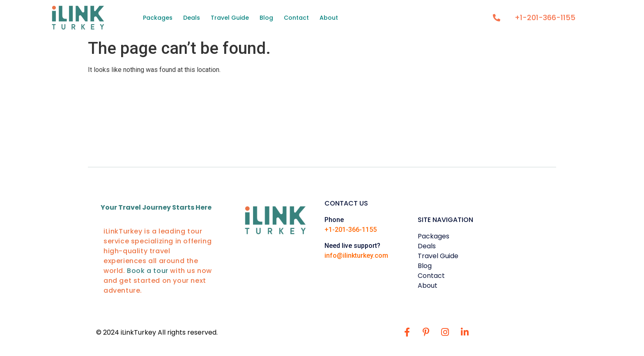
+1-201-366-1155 (351, 230)
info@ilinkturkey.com (356, 255)
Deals (192, 18)
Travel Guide (230, 18)
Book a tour (148, 271)
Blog (266, 18)
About (329, 18)
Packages (158, 18)
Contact (296, 18)
